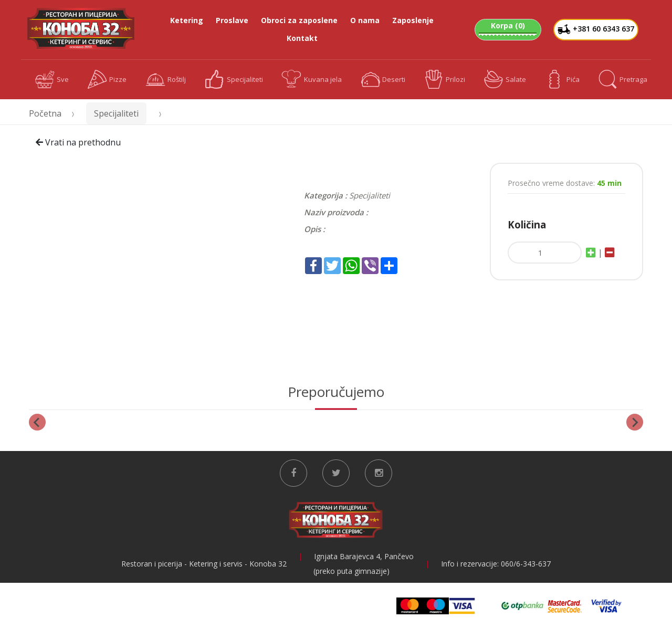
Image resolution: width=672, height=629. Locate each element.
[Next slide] (635, 422)
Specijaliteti (234, 80)
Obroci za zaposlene (299, 20)
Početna (45, 113)
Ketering (187, 20)
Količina (527, 224)
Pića (562, 80)
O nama (365, 20)
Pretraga (623, 80)
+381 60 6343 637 (596, 30)
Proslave (232, 20)
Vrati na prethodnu (78, 142)
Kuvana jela (312, 80)
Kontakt (302, 38)
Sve (52, 80)
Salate (505, 80)
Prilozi (445, 80)
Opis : (314, 229)
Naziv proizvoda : (336, 212)
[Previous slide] (37, 422)
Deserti (383, 80)
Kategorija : (325, 195)
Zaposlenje (413, 20)
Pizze (107, 80)
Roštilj (166, 80)
